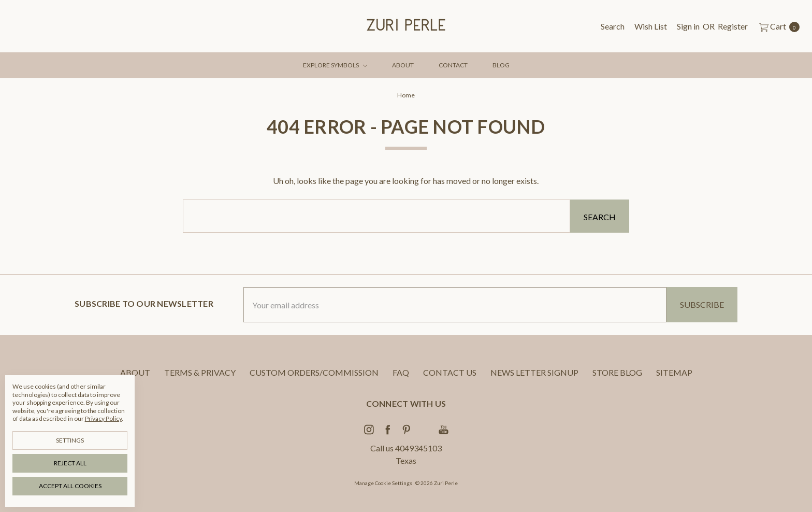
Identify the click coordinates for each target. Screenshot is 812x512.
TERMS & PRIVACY (200, 372)
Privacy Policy (103, 418)
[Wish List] (651, 26)
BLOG (501, 65)
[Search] (613, 26)
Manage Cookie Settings (383, 483)
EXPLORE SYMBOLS (335, 65)
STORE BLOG (617, 372)
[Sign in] (688, 26)
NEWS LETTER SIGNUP (534, 372)
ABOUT (403, 65)
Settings (70, 440)
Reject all (70, 463)
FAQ (401, 372)
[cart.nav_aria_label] (777, 26)
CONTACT (453, 65)
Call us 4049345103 (406, 448)
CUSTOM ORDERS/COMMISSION (314, 372)
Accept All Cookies (70, 486)
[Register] (733, 26)
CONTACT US (450, 372)
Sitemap (674, 372)
